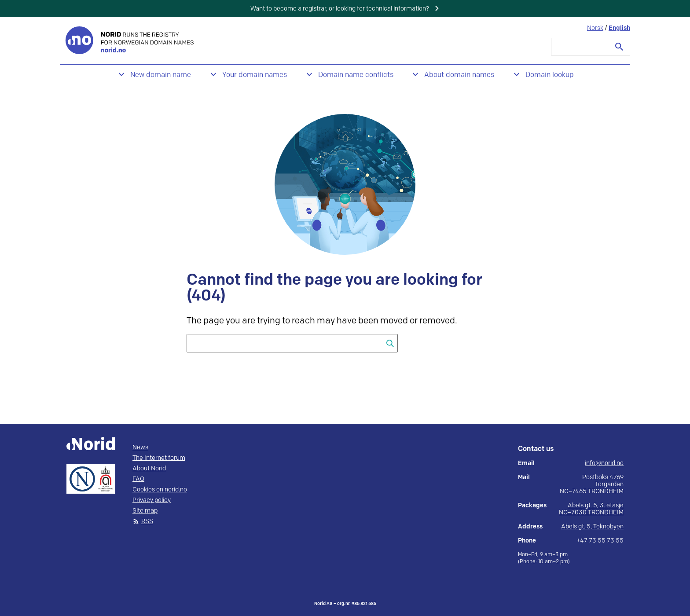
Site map (145, 511)
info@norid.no (604, 463)
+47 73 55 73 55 (600, 541)
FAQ (138, 479)
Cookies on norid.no (160, 490)
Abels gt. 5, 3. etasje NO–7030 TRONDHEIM (591, 509)
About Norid (149, 469)
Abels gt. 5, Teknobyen (592, 526)
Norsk (595, 28)
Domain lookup (550, 75)
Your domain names (255, 75)
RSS (147, 521)
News (140, 447)
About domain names (459, 75)
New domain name (161, 75)
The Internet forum (159, 458)
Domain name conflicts (356, 75)
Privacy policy (152, 500)
